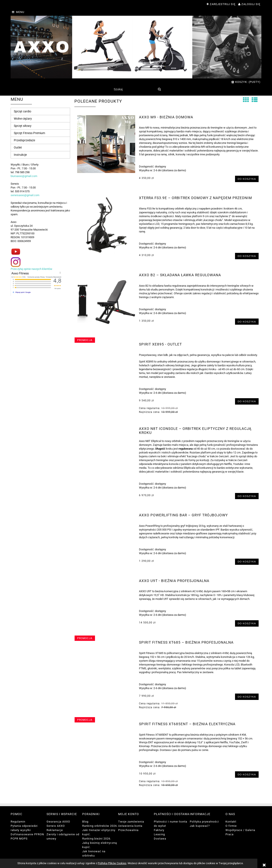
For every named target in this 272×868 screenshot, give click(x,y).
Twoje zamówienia (131, 822)
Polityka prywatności (204, 822)
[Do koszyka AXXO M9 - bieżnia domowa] (247, 179)
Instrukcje (20, 155)
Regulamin (18, 822)
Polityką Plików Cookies (112, 863)
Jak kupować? (200, 826)
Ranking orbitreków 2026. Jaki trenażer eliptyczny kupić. (100, 830)
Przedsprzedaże (24, 140)
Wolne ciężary (23, 119)
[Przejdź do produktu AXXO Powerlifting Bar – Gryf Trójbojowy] (106, 516)
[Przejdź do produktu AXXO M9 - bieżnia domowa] (106, 144)
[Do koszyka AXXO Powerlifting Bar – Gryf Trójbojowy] (247, 562)
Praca (229, 834)
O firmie (231, 826)
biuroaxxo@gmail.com (24, 176)
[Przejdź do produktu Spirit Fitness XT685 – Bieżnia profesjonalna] (106, 644)
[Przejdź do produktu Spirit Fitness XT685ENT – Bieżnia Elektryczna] (106, 725)
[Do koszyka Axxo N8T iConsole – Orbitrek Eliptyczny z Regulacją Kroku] (247, 496)
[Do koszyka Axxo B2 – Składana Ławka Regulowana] (247, 322)
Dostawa (160, 839)
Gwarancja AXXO (58, 822)
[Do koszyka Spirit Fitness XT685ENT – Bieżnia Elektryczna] (247, 774)
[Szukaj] (159, 89)
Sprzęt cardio (23, 111)
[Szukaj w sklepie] (134, 89)
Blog (85, 822)
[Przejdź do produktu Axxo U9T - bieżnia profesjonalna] (106, 582)
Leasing (159, 834)
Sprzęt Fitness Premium (29, 133)
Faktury (159, 830)
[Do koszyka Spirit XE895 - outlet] (247, 401)
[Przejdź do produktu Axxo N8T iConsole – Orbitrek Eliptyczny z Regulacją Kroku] (106, 430)
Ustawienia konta (130, 826)
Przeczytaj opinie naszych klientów (31, 269)
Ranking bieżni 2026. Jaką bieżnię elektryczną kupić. (100, 843)
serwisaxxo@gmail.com (25, 195)
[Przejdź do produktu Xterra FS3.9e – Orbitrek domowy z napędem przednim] (106, 225)
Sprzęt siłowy (23, 126)
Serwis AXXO (56, 826)
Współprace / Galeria (240, 830)
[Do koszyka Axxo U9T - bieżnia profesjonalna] (247, 623)
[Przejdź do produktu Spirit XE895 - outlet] (106, 346)
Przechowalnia (128, 830)
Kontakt (231, 822)
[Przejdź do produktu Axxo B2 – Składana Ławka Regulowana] (106, 302)
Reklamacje (55, 830)
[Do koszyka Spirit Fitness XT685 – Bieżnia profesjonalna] (247, 697)
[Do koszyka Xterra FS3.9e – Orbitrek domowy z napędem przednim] (247, 256)
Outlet (18, 147)
